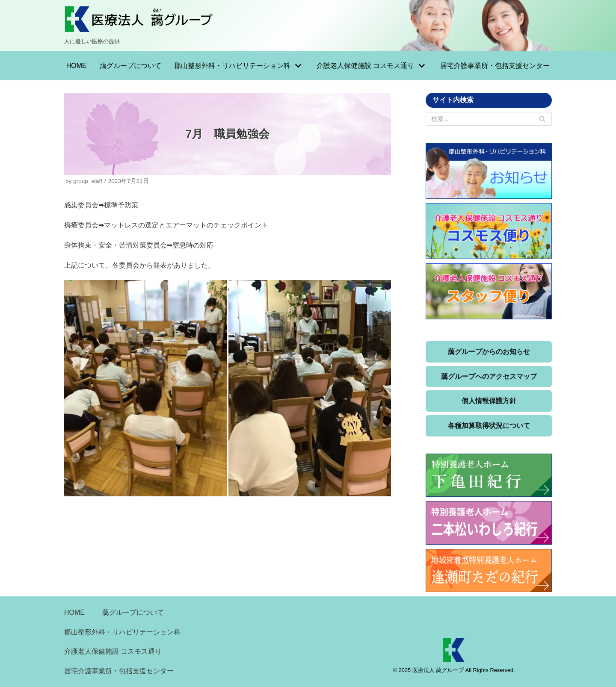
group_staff (88, 181)
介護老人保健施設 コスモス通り (113, 651)
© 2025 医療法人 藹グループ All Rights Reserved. (454, 670)
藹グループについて (130, 66)
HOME (77, 66)
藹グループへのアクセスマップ (489, 376)
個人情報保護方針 (489, 401)
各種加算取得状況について (489, 426)
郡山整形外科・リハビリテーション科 (122, 632)
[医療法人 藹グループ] (139, 26)
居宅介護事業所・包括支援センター (495, 66)
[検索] (542, 119)
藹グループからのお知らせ (489, 352)
